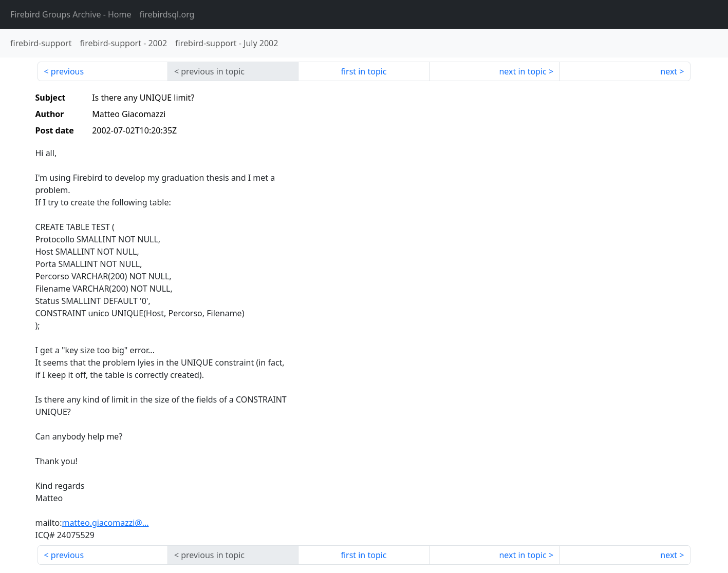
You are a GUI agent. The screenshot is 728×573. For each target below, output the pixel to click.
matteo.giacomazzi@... (105, 523)
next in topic (522, 71)
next (669, 71)
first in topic (363, 71)
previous (67, 71)
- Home (71, 14)
